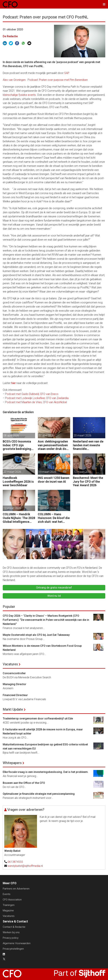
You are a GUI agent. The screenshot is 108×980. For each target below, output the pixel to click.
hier (13, 383)
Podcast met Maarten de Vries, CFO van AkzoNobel (36, 402)
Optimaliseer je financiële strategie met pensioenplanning (39, 794)
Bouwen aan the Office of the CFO (24, 783)
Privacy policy (11, 938)
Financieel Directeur (15, 695)
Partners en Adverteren (16, 889)
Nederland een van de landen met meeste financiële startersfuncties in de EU (88, 445)
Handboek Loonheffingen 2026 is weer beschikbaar (18, 481)
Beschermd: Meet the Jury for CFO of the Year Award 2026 (88, 481)
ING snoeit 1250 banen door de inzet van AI (54, 480)
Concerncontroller (14, 673)
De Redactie (10, 36)
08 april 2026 (11, 435)
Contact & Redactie (14, 927)
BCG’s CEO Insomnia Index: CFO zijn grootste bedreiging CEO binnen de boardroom (17, 445)
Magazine (8, 911)
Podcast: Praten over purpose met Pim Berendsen (58, 80)
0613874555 (15, 862)
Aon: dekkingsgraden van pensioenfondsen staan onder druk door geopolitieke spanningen (54, 445)
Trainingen (9, 905)
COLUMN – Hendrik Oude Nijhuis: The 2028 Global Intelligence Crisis (19, 518)
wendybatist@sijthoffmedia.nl (25, 866)
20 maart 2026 (82, 435)
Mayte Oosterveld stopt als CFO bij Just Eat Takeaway (36, 635)
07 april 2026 (46, 435)
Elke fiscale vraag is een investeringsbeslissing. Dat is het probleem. (46, 772)
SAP (67, 73)
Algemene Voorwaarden (17, 943)
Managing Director (14, 684)
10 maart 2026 (47, 508)
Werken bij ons (11, 932)
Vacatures (10, 664)
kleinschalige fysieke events (19, 95)
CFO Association (12, 900)
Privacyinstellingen (13, 949)
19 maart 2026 (47, 472)
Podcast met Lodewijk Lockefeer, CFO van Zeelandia (37, 398)
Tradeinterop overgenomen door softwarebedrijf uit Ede (38, 719)
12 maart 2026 (12, 508)
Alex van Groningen (14, 80)
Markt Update (13, 709)
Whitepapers (12, 763)
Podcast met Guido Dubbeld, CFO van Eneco (32, 394)
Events (7, 894)
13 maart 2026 (82, 472)
